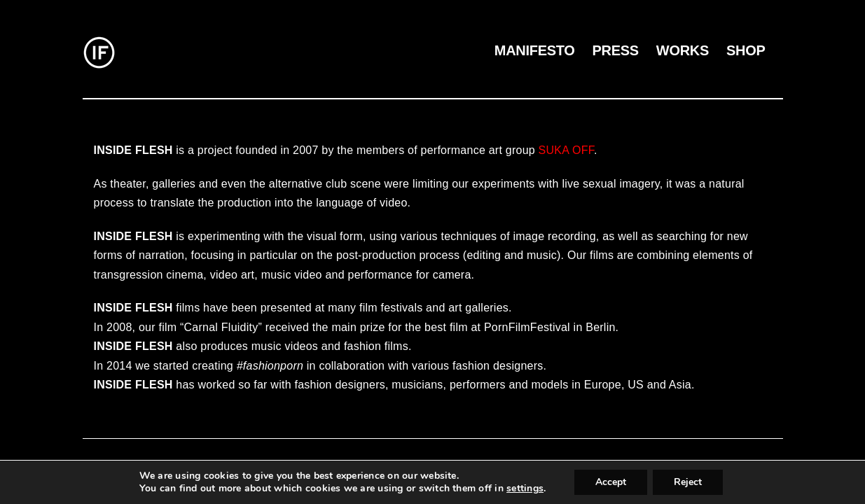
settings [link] (525, 488)
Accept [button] (611, 482)
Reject (688, 482)
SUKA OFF (566, 150)
